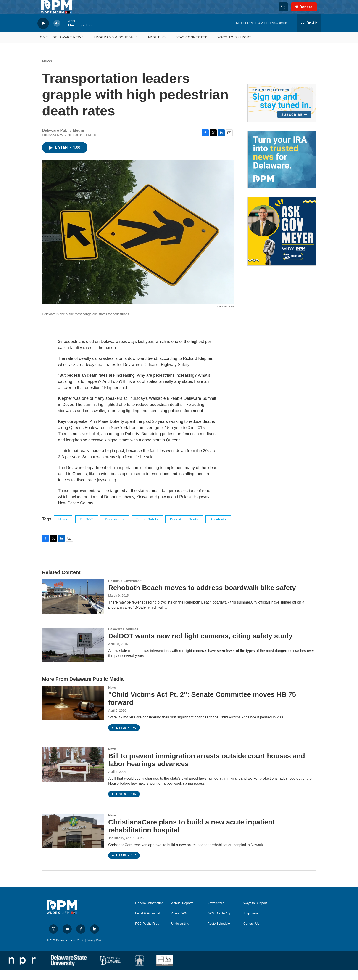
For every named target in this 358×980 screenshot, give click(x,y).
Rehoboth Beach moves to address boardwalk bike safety (202, 598)
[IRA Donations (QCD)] (282, 170)
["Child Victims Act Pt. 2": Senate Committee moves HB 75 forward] (73, 713)
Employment (252, 924)
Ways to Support (235, 48)
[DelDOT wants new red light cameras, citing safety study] (73, 655)
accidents (218, 530)
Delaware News (68, 48)
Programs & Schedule (116, 48)
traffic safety (147, 530)
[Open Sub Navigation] (87, 48)
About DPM (179, 924)
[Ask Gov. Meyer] (282, 242)
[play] (43, 33)
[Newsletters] (282, 113)
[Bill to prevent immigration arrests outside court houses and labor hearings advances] (73, 775)
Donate (309, 12)
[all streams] (309, 34)
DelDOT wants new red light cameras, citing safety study (200, 646)
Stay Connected (192, 48)
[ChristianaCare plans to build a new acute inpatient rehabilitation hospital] (73, 841)
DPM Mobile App (219, 924)
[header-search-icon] (285, 12)
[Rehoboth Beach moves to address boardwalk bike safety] (73, 607)
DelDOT (87, 530)
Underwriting (180, 934)
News (47, 71)
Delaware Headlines (123, 639)
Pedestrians (115, 530)
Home (43, 48)
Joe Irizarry (116, 848)
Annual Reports (182, 913)
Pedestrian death (184, 530)
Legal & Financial (147, 924)
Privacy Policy (95, 951)
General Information (149, 913)
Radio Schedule (219, 934)
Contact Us (251, 934)
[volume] (57, 33)
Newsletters (216, 913)
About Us (157, 48)
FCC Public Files (147, 934)
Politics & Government (125, 591)
